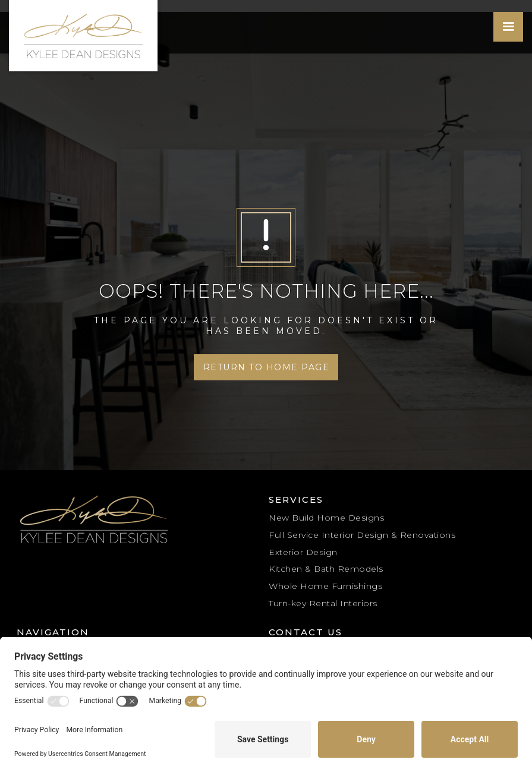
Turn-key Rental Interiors (323, 603)
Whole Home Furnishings (325, 586)
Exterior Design (303, 552)
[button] (508, 27)
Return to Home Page (267, 367)
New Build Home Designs (326, 518)
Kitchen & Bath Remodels (326, 569)
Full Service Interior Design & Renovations (362, 535)
